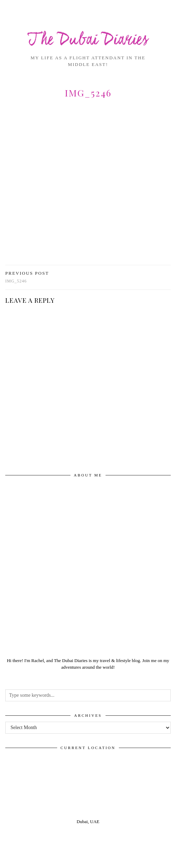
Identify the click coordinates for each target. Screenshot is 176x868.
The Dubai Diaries (88, 40)
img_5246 (27, 277)
